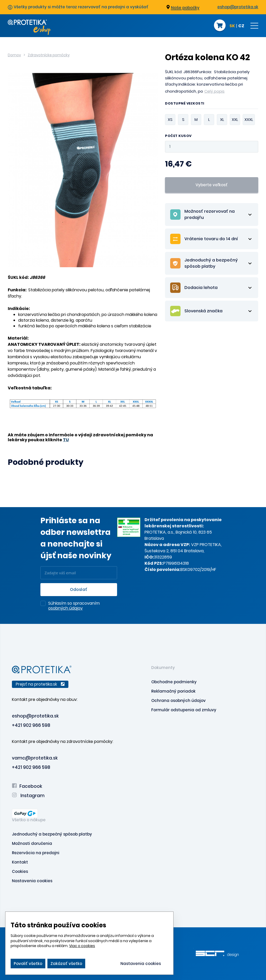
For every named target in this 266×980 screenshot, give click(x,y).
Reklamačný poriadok (173, 691)
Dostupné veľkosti (185, 104)
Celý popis (214, 91)
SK (232, 26)
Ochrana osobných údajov (178, 701)
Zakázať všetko (66, 964)
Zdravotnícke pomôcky (49, 55)
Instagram (28, 796)
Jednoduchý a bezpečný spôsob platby (52, 834)
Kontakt (20, 862)
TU (66, 440)
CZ (241, 26)
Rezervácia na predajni (36, 853)
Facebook (27, 786)
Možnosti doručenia (32, 843)
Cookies (20, 871)
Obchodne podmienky (174, 682)
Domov (14, 55)
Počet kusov (178, 136)
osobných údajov (65, 608)
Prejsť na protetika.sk (40, 684)
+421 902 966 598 (31, 725)
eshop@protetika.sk (238, 7)
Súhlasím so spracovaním (74, 606)
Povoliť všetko (28, 964)
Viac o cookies (82, 946)
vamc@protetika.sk (35, 758)
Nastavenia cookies (32, 881)
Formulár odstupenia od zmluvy (184, 710)
